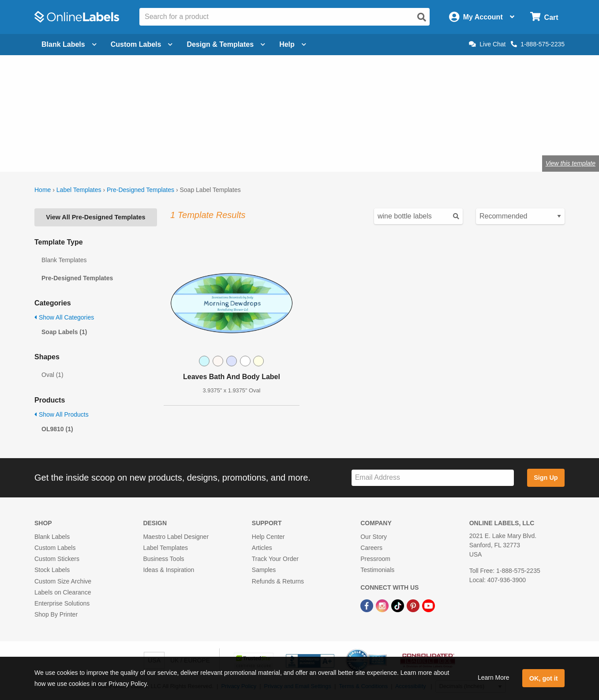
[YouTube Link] (429, 605)
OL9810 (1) (57, 429)
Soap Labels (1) (64, 332)
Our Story (374, 537)
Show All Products (62, 414)
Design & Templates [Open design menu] (226, 44)
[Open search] (422, 17)
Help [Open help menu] (293, 44)
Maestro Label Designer (176, 537)
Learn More (494, 677)
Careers (371, 548)
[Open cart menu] (544, 17)
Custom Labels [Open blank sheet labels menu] (142, 44)
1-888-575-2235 (538, 44)
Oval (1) (52, 375)
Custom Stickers (57, 559)
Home (43, 190)
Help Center (268, 537)
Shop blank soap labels (205, 134)
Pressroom (375, 559)
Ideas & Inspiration (168, 570)
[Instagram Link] (383, 605)
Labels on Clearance (63, 592)
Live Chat (487, 44)
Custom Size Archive (63, 581)
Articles (262, 548)
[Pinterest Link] (414, 605)
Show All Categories (64, 317)
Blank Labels (52, 537)
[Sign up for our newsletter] (433, 478)
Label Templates (79, 190)
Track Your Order (275, 559)
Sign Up (546, 478)
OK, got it (544, 678)
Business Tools (163, 559)
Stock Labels (52, 570)
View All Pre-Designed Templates (95, 217)
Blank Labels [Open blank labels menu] (69, 44)
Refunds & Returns (278, 581)
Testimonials (377, 570)
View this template (571, 163)
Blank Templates (64, 260)
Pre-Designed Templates (140, 190)
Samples (264, 570)
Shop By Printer (56, 614)
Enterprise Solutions (62, 603)
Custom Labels (55, 548)
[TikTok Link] (399, 605)
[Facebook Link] (368, 605)
